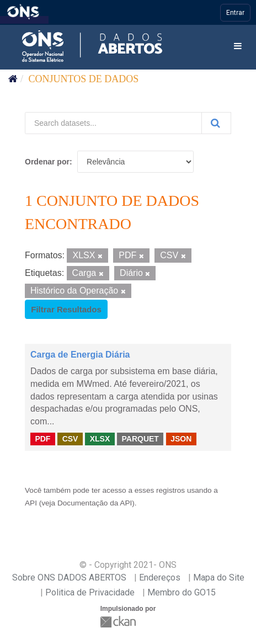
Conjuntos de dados (84, 79)
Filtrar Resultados (66, 309)
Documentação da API (95, 503)
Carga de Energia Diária (80, 355)
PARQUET (140, 439)
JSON (181, 439)
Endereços (160, 578)
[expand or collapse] (238, 47)
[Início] (13, 79)
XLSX (100, 439)
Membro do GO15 (182, 592)
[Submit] (216, 123)
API (31, 503)
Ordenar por (47, 162)
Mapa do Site (219, 578)
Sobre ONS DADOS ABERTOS (69, 578)
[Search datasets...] (113, 123)
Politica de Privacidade (90, 592)
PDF (42, 439)
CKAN (119, 622)
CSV (70, 439)
